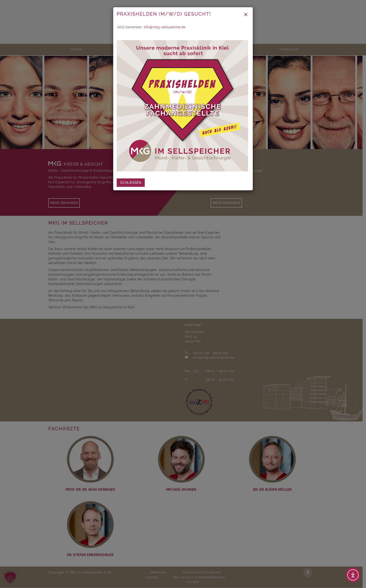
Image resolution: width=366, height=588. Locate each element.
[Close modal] (246, 14)
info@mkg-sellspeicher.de (165, 27)
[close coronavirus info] (131, 183)
